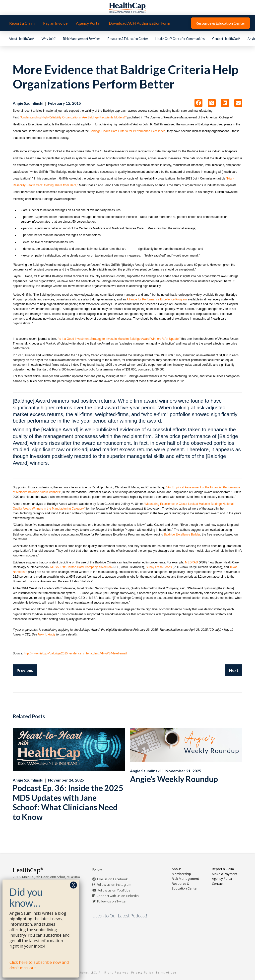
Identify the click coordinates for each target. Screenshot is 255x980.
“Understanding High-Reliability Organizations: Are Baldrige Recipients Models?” (73, 117)
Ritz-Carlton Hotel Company (79, 567)
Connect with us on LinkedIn (118, 896)
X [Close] (73, 885)
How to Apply (47, 634)
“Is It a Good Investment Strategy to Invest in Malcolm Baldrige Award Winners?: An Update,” (119, 339)
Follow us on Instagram (114, 885)
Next (234, 670)
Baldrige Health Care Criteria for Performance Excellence (127, 131)
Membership (181, 874)
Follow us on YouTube (114, 890)
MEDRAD (191, 562)
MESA (55, 567)
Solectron (105, 567)
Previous (25, 670)
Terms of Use (166, 973)
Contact (218, 884)
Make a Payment (225, 874)
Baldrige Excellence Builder (182, 535)
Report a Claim (223, 869)
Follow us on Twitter (112, 901)
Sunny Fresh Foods (159, 567)
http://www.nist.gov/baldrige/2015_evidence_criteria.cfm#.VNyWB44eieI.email (75, 653)
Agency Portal (222, 879)
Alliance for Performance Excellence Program (157, 299)
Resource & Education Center (185, 886)
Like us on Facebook (112, 879)
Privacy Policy (142, 973)
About (176, 869)
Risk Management (185, 879)
